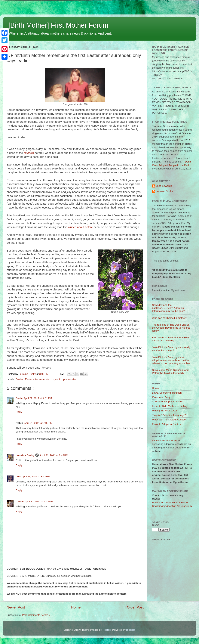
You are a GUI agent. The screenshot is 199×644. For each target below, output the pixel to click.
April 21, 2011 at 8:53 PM (36, 477)
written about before (80, 227)
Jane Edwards (164, 186)
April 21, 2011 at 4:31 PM (38, 398)
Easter (20, 379)
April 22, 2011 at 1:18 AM (39, 502)
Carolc (20, 502)
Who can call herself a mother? (170, 318)
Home (76, 607)
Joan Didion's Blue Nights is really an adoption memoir (171, 349)
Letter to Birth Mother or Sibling (170, 406)
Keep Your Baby (161, 397)
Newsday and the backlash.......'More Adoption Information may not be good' (168, 308)
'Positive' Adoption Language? (169, 415)
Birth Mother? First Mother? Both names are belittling (170, 339)
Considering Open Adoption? (168, 402)
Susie (19, 398)
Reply (19, 412)
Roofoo (107, 630)
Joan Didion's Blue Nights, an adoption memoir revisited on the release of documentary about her (171, 360)
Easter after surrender (38, 379)
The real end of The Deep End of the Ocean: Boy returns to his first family (171, 328)
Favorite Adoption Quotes (166, 424)
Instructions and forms (165, 440)
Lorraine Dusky (25, 455)
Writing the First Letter (165, 411)
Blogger (130, 630)
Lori (18, 477)
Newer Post (16, 607)
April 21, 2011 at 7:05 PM (38, 423)
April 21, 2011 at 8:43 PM (54, 455)
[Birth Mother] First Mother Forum (58, 25)
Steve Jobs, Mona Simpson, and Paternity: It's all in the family (170, 372)
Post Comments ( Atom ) (36, 615)
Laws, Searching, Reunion (167, 393)
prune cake (70, 379)
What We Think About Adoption (170, 420)
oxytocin (29, 153)
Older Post (135, 607)
